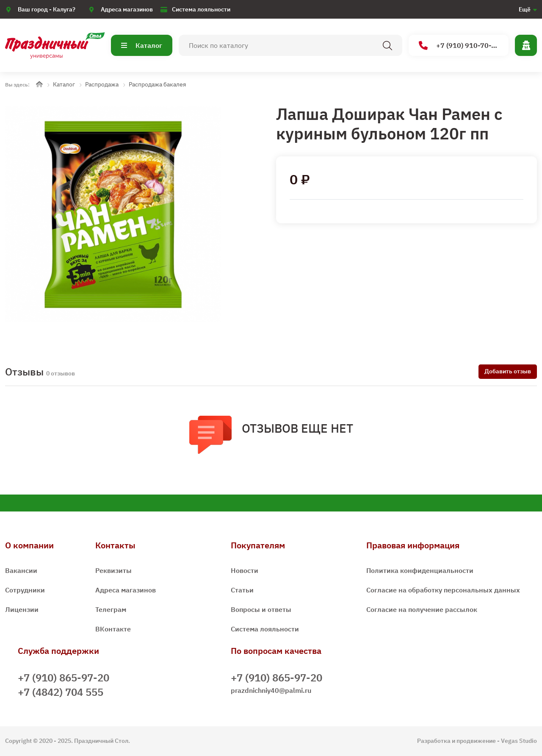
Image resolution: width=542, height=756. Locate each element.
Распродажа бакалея (157, 84)
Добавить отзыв (508, 371)
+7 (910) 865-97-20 (64, 678)
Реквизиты (113, 570)
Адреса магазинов (127, 9)
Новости (245, 570)
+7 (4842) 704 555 (61, 692)
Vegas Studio (519, 741)
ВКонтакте (113, 629)
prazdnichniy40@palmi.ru (271, 690)
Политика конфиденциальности (420, 570)
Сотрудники (25, 590)
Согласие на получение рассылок (422, 609)
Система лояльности (201, 9)
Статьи (242, 590)
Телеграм (111, 609)
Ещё (525, 9)
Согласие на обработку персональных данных (443, 590)
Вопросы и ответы (261, 609)
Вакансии (21, 570)
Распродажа (102, 84)
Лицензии (22, 609)
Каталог (142, 45)
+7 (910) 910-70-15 (459, 46)
